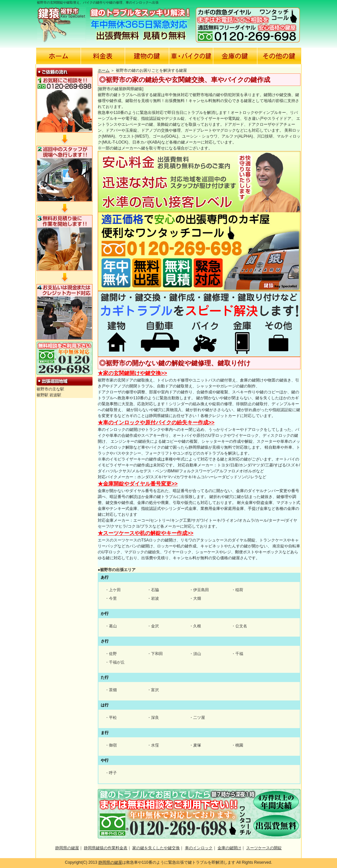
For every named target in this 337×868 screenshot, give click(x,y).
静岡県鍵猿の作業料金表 (106, 848)
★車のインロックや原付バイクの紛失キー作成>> (156, 422)
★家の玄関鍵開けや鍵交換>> (132, 373)
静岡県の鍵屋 (67, 848)
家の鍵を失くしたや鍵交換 (156, 848)
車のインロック (199, 848)
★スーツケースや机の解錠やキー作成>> (146, 533)
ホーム (104, 70)
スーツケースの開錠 (264, 848)
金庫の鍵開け (229, 848)
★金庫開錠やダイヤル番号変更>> (138, 484)
